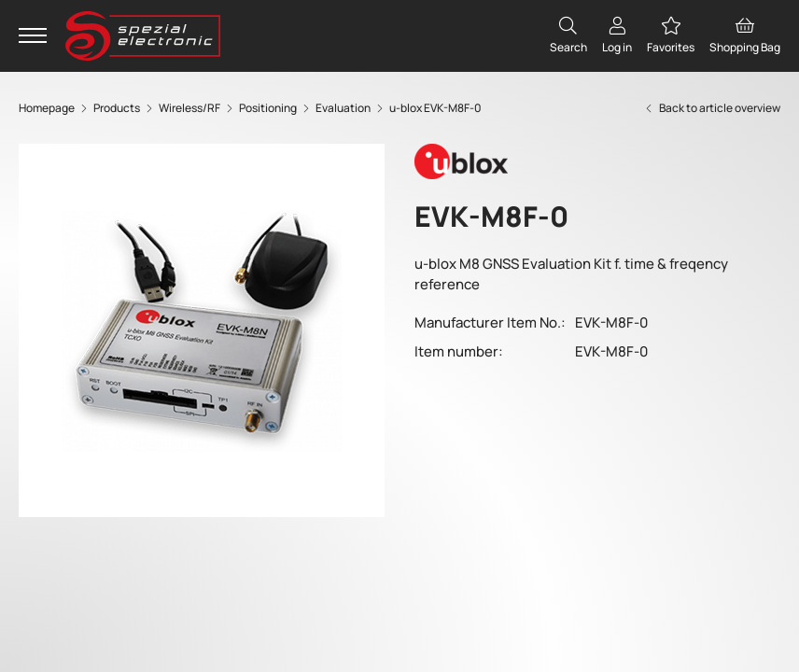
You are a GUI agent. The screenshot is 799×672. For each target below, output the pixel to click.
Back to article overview (712, 108)
